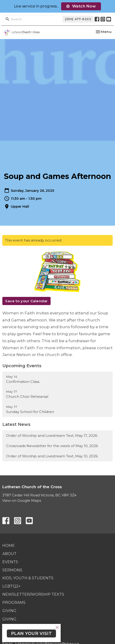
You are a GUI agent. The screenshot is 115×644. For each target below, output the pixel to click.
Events (10, 562)
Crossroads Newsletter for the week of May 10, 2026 (52, 446)
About (9, 554)
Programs (14, 603)
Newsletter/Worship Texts (33, 594)
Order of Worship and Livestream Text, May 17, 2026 (52, 436)
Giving (9, 611)
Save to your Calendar (26, 301)
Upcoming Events (22, 366)
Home (9, 546)
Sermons (12, 570)
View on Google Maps (22, 500)
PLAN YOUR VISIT (32, 633)
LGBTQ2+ (11, 586)
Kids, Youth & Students (28, 578)
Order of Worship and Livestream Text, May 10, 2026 (52, 456)
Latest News (16, 424)
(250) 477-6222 (78, 19)
